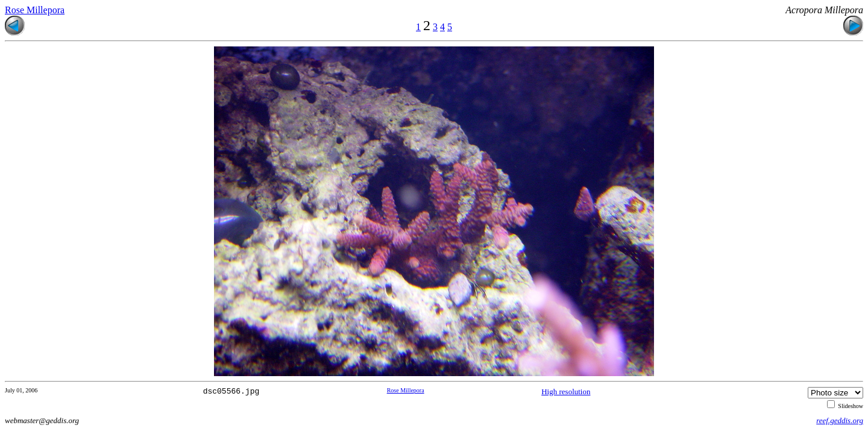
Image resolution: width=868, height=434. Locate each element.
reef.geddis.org (840, 420)
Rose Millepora (35, 10)
